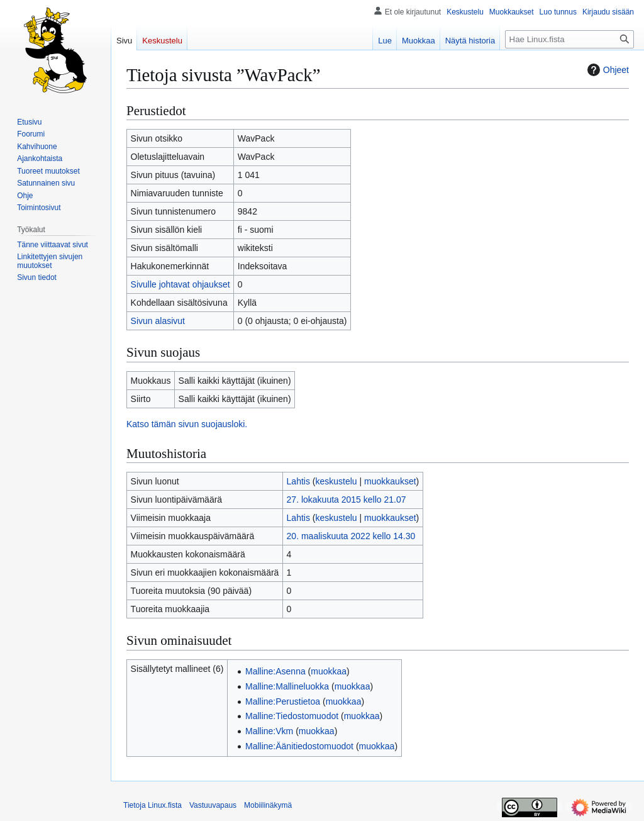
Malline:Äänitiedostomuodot (299, 746)
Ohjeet (607, 70)
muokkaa (329, 671)
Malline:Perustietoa (283, 701)
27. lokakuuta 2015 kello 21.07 (347, 500)
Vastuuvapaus (213, 805)
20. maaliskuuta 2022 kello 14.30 (351, 536)
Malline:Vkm (269, 731)
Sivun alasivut (158, 321)
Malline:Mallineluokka (287, 686)
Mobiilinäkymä (268, 805)
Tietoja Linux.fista (153, 805)
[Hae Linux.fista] (569, 39)
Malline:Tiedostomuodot (292, 716)
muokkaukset (390, 481)
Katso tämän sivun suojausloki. (187, 424)
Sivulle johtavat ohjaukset (180, 284)
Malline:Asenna (275, 671)
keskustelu (336, 481)
